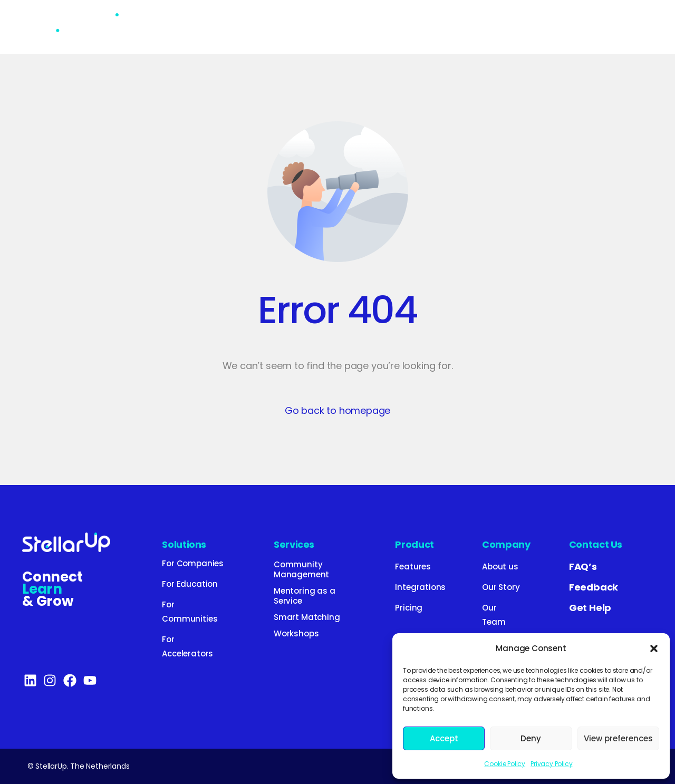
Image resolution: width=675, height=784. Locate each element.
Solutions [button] (213, 27)
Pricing (413, 27)
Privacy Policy (551, 764)
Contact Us (596, 544)
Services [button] (287, 27)
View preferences (618, 738)
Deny (531, 738)
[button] (654, 649)
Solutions (184, 544)
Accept (444, 738)
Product (353, 27)
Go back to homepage (338, 410)
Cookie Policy (505, 764)
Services (294, 544)
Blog (464, 27)
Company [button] (526, 27)
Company (506, 544)
